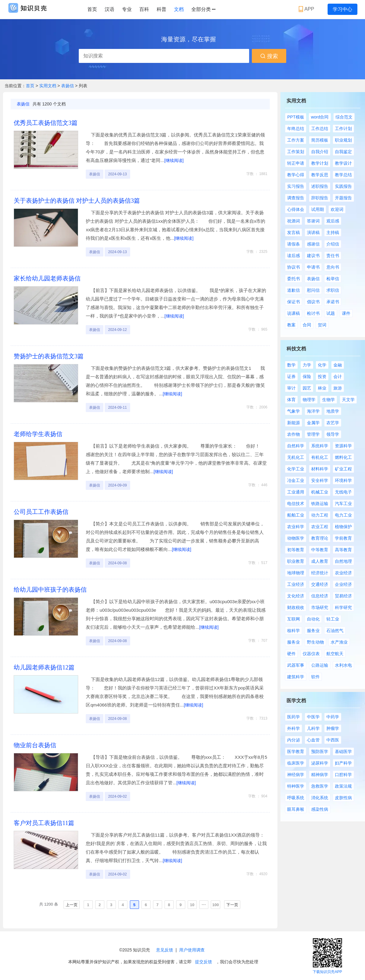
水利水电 (343, 665)
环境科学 (343, 480)
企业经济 (343, 584)
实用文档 (48, 86)
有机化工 (320, 457)
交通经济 (320, 584)
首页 (92, 9)
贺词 (322, 325)
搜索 (269, 56)
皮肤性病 (343, 798)
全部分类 (203, 9)
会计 (338, 377)
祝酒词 (294, 221)
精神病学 (320, 775)
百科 (144, 9)
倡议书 (313, 302)
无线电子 (343, 492)
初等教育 (296, 550)
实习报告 (296, 186)
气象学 (294, 411)
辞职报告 (320, 198)
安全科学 (320, 480)
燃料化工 (343, 457)
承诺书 (333, 302)
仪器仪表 (311, 654)
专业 (127, 9)
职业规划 (343, 140)
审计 (291, 388)
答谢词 (313, 221)
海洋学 (313, 411)
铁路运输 (320, 504)
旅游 (338, 388)
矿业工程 (343, 469)
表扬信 (68, 86)
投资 (322, 377)
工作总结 (320, 129)
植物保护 (343, 527)
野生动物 (315, 642)
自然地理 (343, 561)
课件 (346, 313)
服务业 (313, 631)
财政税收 (296, 607)
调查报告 (296, 198)
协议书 (294, 267)
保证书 (294, 302)
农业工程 (320, 527)
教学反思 (320, 175)
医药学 (294, 717)
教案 (291, 325)
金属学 (313, 423)
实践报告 (343, 186)
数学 (291, 365)
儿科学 (313, 728)
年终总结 (296, 129)
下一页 (232, 905)
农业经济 (343, 573)
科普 (162, 9)
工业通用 (296, 492)
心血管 (313, 740)
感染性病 (320, 809)
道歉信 (294, 290)
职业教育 (296, 561)
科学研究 (343, 607)
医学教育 (296, 751)
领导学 (333, 434)
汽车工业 (343, 504)
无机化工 (296, 457)
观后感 (333, 221)
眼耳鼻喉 (296, 809)
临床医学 (296, 763)
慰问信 (313, 290)
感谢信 (313, 244)
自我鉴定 (343, 152)
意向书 (333, 267)
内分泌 (294, 740)
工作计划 (343, 129)
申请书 (313, 267)
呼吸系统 (296, 798)
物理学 (309, 400)
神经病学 (296, 775)
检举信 (333, 279)
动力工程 (320, 515)
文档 (179, 9)
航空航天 (335, 654)
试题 (331, 313)
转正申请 (296, 163)
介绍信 (333, 244)
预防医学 (320, 751)
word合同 (320, 117)
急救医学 (320, 786)
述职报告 (320, 186)
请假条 (294, 244)
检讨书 (313, 313)
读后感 (294, 256)
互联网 (294, 619)
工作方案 (296, 140)
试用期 (318, 209)
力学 (307, 365)
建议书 (313, 256)
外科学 (294, 728)
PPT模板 (295, 117)
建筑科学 (296, 677)
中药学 (333, 717)
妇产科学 (343, 763)
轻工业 (333, 619)
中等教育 (320, 550)
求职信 (333, 290)
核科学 (294, 631)
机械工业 (320, 492)
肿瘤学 (333, 728)
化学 (322, 365)
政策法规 (343, 786)
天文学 (348, 400)
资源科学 (343, 446)
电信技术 (296, 504)
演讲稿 (313, 232)
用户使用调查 (192, 950)
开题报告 (343, 198)
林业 (322, 388)
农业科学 (296, 527)
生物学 (328, 400)
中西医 (333, 740)
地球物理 (296, 573)
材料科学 (320, 469)
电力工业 (343, 515)
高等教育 (343, 550)
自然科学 (296, 446)
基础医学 (343, 751)
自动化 (313, 619)
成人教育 (320, 561)
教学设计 (343, 163)
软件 (315, 677)
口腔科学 (343, 775)
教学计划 (320, 163)
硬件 (291, 654)
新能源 (294, 423)
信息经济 (320, 596)
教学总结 (343, 175)
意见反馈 (165, 950)
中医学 (313, 717)
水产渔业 (339, 642)
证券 (291, 377)
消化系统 (320, 798)
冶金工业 (296, 480)
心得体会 (296, 209)
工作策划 (296, 152)
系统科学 (320, 446)
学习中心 (342, 9)
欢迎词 (337, 209)
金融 (338, 365)
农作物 (294, 434)
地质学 (333, 411)
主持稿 (333, 232)
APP (307, 9)
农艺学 (333, 423)
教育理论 (320, 538)
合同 (307, 325)
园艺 (307, 388)
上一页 (72, 905)
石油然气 (335, 631)
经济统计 (320, 573)
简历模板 (320, 140)
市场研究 (320, 607)
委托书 (294, 279)
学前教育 (343, 538)
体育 (291, 400)
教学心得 (296, 175)
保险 (307, 377)
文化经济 (296, 596)
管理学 (313, 434)
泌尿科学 (320, 763)
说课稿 (294, 313)
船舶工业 (296, 515)
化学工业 (296, 469)
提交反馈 (203, 962)
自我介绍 (320, 152)
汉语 (109, 9)
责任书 (333, 256)
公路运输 (320, 665)
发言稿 (294, 232)
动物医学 (296, 538)
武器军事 (296, 665)
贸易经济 (343, 596)
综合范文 (344, 117)
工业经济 (296, 584)
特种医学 (296, 786)
